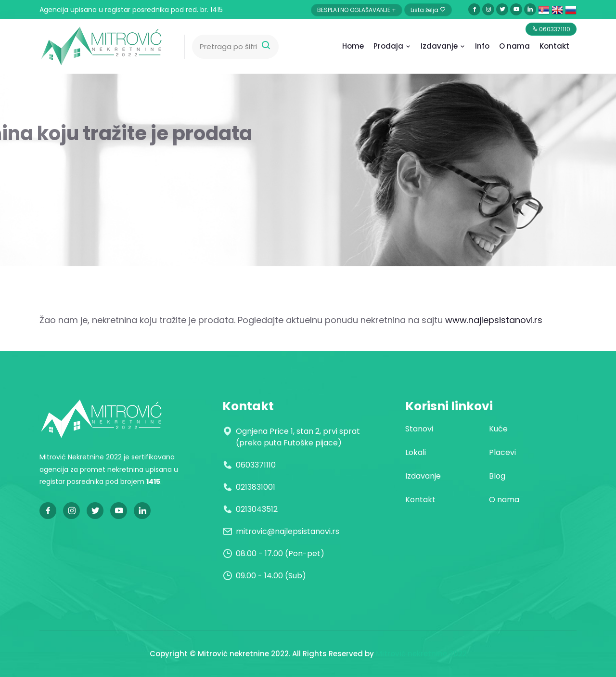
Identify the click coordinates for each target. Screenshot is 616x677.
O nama (504, 500)
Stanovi (419, 429)
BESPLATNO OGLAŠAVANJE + (357, 10)
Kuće (498, 429)
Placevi (502, 452)
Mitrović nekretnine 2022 (421, 654)
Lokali (416, 452)
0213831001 (256, 487)
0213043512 (257, 509)
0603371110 (256, 465)
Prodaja (392, 46)
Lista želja (428, 10)
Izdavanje (443, 46)
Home (353, 46)
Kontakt (554, 46)
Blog (497, 476)
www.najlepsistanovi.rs (494, 320)
